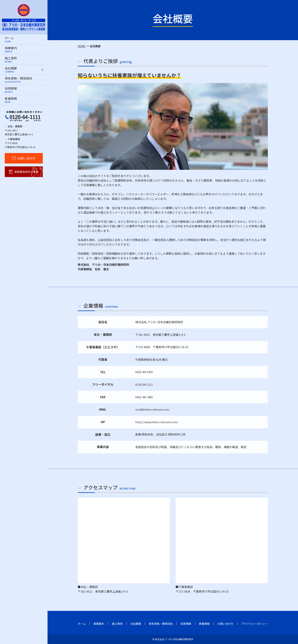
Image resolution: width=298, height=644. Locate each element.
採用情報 (186, 624)
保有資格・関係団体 (161, 624)
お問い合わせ (225, 624)
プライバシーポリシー (254, 624)
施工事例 (117, 624)
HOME (82, 46)
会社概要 (136, 624)
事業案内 (99, 624)
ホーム (82, 624)
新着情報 (204, 624)
